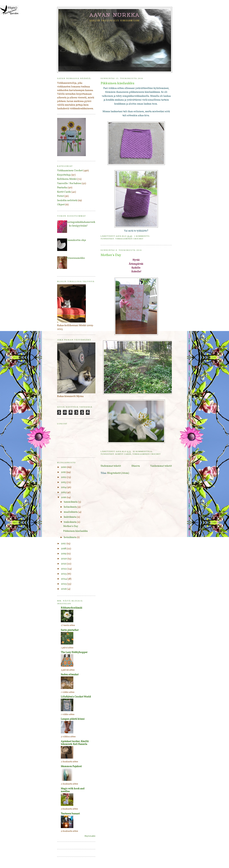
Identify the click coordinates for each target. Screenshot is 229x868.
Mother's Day (111, 255)
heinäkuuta (70, 537)
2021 (64, 564)
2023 (64, 574)
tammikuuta (71, 502)
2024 (64, 579)
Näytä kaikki (90, 836)
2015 (64, 492)
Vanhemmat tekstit (161, 466)
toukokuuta (70, 522)
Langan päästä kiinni (73, 719)
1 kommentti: (142, 236)
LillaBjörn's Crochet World (76, 697)
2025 (64, 584)
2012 (64, 477)
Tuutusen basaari (70, 814)
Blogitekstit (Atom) (118, 473)
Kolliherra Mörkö (67, 179)
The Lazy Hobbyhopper (74, 652)
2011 (64, 472)
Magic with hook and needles (73, 790)
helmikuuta (71, 507)
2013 (64, 482)
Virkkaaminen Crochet (129, 239)
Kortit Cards (123, 454)
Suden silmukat (70, 675)
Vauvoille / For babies (69, 183)
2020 (64, 559)
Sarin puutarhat (70, 630)
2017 (64, 544)
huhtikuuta (70, 517)
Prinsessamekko (76, 258)
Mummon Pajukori (71, 766)
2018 (64, 549)
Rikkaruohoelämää (71, 608)
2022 (64, 569)
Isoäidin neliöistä (67, 201)
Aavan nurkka (115, 15)
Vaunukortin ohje (76, 240)
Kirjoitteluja (64, 175)
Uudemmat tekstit (111, 466)
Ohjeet (61, 205)
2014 (64, 487)
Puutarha (62, 188)
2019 (64, 554)
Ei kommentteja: (143, 451)
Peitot (60, 196)
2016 (64, 497)
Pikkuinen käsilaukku (117, 83)
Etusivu (136, 466)
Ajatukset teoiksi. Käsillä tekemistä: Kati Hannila (75, 743)
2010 (64, 467)
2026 (64, 589)
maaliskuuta (71, 512)
